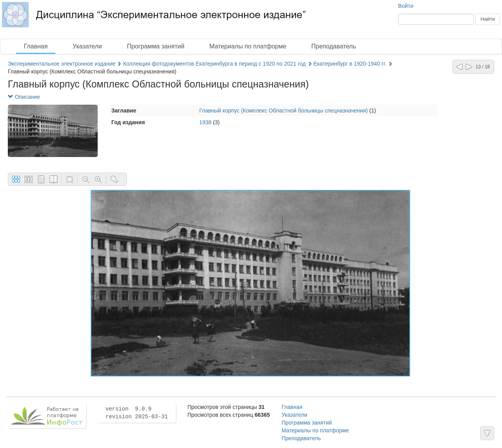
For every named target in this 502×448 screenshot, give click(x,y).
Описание (24, 97)
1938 (205, 122)
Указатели (87, 46)
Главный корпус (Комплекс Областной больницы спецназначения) (283, 111)
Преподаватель (334, 46)
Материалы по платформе (248, 46)
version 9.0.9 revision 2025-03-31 (137, 413)
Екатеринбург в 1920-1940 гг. (350, 64)
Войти (406, 6)
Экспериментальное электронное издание (62, 64)
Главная (36, 46)
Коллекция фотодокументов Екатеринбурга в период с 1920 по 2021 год (214, 64)
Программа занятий (156, 46)
